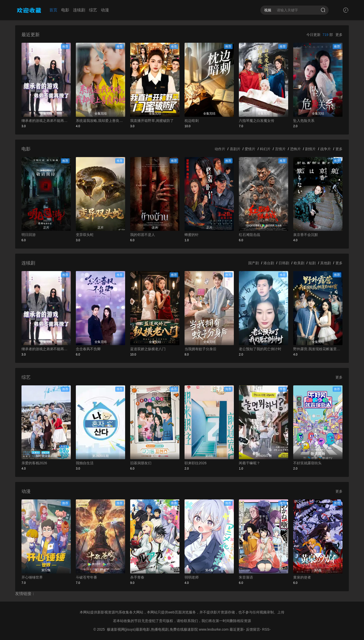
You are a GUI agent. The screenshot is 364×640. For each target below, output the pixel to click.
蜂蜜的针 (192, 235)
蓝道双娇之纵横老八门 (148, 349)
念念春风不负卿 (88, 349)
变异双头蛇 (85, 235)
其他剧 (326, 263)
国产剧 (254, 263)
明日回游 (29, 235)
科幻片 (265, 149)
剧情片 (310, 149)
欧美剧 (299, 263)
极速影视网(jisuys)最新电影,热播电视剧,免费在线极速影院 (152, 629)
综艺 (93, 10)
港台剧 (269, 263)
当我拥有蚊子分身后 (200, 349)
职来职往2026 (196, 463)
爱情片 (250, 149)
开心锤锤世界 (32, 577)
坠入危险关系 (304, 121)
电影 (65, 10)
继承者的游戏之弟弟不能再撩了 (46, 121)
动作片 (220, 149)
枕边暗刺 (192, 121)
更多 (339, 35)
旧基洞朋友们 (141, 463)
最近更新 (237, 629)
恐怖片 (295, 149)
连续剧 (79, 10)
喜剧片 (235, 149)
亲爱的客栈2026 (34, 463)
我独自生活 (85, 463)
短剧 (312, 263)
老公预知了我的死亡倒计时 (260, 349)
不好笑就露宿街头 (307, 463)
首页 (53, 10)
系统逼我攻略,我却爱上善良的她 (100, 121)
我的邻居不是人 (143, 235)
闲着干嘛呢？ (249, 463)
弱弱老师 (192, 577)
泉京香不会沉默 (306, 235)
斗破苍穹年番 (86, 577)
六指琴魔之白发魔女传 (257, 121)
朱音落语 (246, 577)
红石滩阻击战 (249, 235)
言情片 (280, 149)
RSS (266, 629)
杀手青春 (137, 577)
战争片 (326, 149)
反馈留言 (253, 629)
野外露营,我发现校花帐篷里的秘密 (318, 349)
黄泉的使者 (302, 577)
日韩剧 (284, 263)
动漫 (105, 10)
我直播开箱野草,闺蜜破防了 (152, 121)
